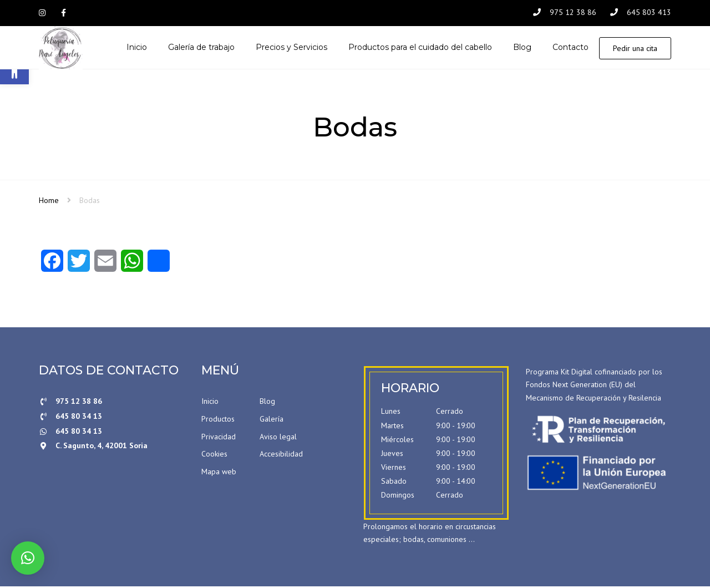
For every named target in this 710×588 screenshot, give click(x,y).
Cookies (214, 455)
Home (49, 201)
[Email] (105, 266)
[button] (28, 558)
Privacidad (219, 438)
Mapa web (219, 473)
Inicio (210, 403)
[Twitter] (79, 266)
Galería (272, 420)
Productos (218, 420)
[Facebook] (52, 266)
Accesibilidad (281, 455)
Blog (267, 403)
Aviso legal (278, 438)
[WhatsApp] (132, 266)
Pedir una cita (635, 49)
